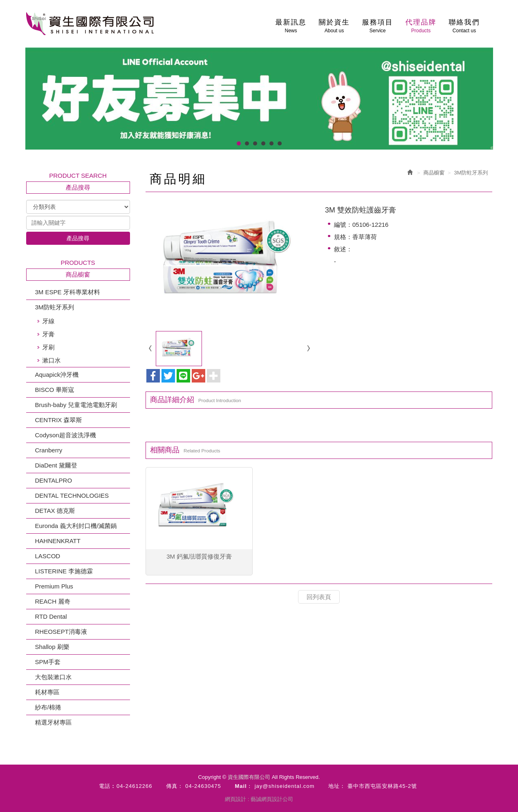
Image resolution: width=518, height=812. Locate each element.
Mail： (243, 786)
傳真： (175, 786)
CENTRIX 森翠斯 (59, 420)
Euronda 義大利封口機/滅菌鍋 (76, 526)
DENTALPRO (54, 480)
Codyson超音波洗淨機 (66, 435)
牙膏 (49, 334)
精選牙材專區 (54, 722)
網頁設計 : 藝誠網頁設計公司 (259, 799)
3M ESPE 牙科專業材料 (68, 292)
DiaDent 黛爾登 (56, 465)
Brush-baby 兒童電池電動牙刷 (76, 405)
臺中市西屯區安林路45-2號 (382, 786)
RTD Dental (51, 616)
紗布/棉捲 (48, 707)
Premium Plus (54, 586)
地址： (337, 786)
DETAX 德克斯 (55, 511)
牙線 (49, 321)
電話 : (107, 786)
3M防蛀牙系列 (55, 307)
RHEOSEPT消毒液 (61, 632)
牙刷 (49, 347)
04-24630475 (203, 786)
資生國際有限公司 (90, 24)
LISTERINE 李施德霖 (64, 571)
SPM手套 (48, 662)
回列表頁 (319, 597)
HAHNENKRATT (58, 541)
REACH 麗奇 (53, 601)
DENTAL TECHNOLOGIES (72, 495)
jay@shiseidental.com (285, 786)
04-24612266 (135, 786)
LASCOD (48, 556)
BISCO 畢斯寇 (55, 390)
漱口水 (52, 360)
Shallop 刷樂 (52, 647)
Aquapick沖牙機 (57, 375)
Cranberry (49, 450)
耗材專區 (47, 692)
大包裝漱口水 (54, 677)
